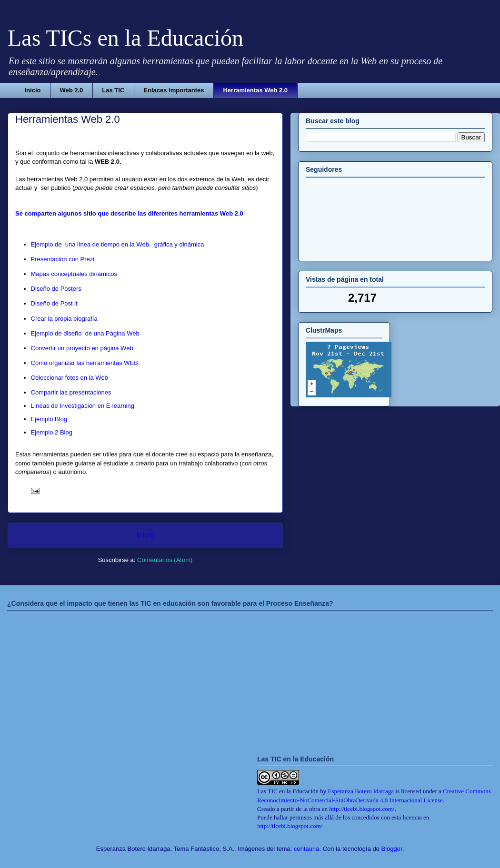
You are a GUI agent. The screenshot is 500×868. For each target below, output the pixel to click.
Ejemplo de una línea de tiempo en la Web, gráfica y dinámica (118, 244)
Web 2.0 (71, 90)
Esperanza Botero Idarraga (361, 791)
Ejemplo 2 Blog (52, 432)
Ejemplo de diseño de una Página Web (85, 333)
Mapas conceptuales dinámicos (74, 274)
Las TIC (113, 90)
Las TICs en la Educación (125, 38)
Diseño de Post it (54, 303)
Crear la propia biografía (64, 319)
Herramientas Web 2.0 (255, 90)
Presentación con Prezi (63, 259)
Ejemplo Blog (49, 419)
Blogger (392, 849)
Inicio (33, 90)
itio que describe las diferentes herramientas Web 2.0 (165, 213)
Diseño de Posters (56, 289)
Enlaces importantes (174, 90)
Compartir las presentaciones (71, 392)
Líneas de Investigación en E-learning (83, 406)
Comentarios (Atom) (165, 560)
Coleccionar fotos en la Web (70, 378)
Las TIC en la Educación (288, 791)
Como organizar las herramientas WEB (85, 363)
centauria (306, 849)
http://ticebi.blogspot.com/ (362, 809)
